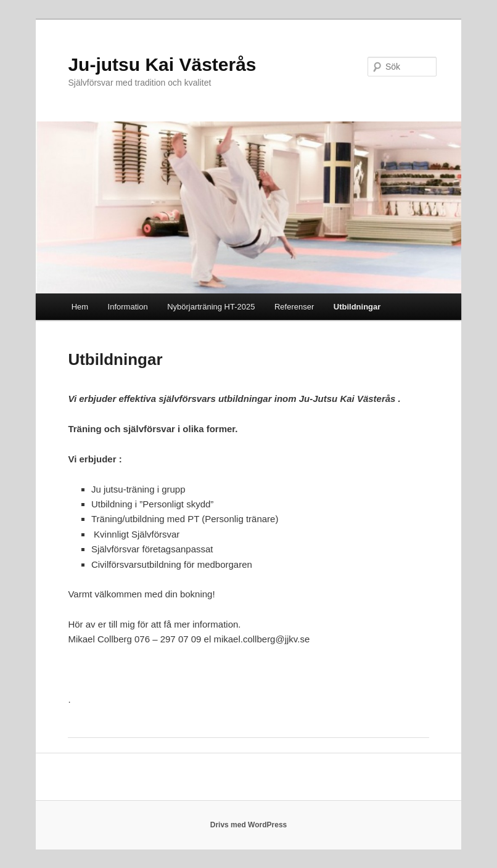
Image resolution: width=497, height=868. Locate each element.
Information (128, 307)
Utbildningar (357, 307)
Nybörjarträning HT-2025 (211, 307)
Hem (80, 307)
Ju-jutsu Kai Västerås (162, 64)
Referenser (294, 307)
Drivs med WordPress (249, 825)
